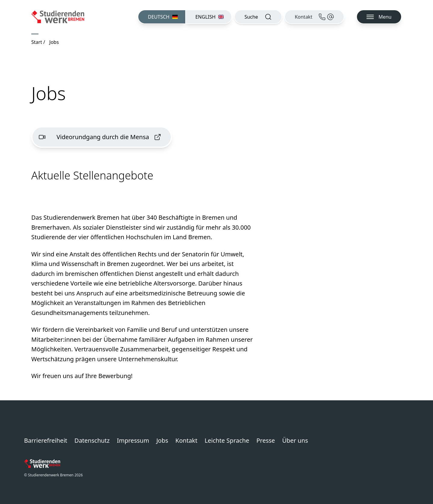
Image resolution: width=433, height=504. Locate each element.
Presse (266, 440)
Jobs (162, 440)
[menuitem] (161, 17)
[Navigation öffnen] (379, 17)
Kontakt (186, 440)
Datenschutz (92, 440)
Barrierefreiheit (46, 440)
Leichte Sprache (227, 440)
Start (37, 42)
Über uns (295, 440)
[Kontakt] (314, 17)
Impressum (133, 440)
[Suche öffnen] (258, 17)
